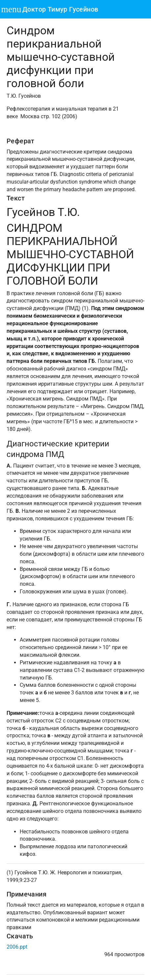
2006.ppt (17, 947)
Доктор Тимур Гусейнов (60, 9)
